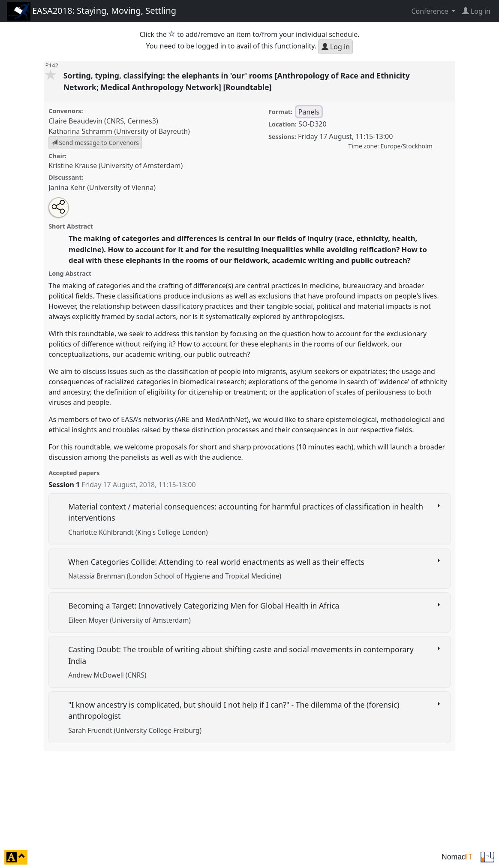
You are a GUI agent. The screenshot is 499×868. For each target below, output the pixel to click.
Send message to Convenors (95, 143)
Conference (430, 11)
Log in (336, 47)
